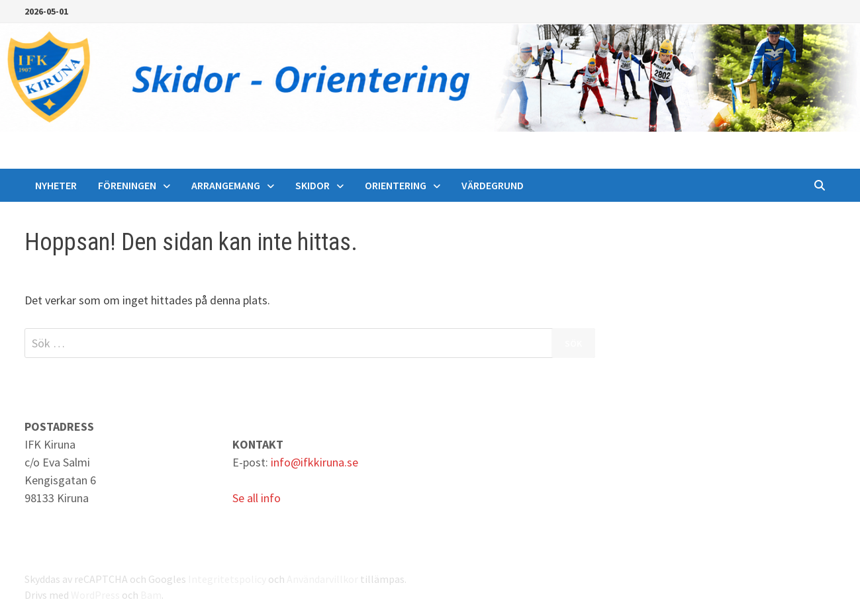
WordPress (95, 595)
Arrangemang (226, 185)
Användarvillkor (322, 579)
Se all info (257, 498)
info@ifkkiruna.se (314, 462)
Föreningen (127, 185)
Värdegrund (493, 185)
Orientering (396, 185)
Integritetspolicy (227, 579)
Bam (151, 595)
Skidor (312, 185)
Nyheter (56, 185)
